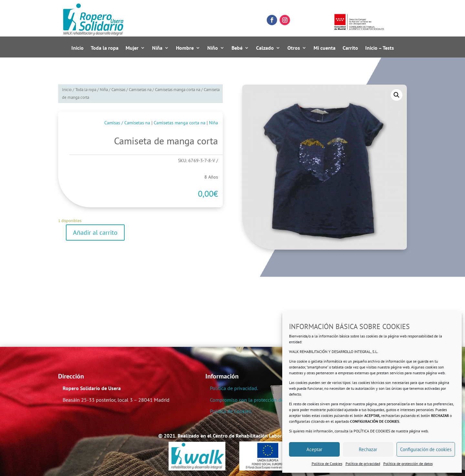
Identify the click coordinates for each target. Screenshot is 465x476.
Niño (213, 48)
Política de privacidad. (234, 388)
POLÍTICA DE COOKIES (372, 431)
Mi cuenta (325, 48)
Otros (294, 48)
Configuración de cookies (426, 449)
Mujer (132, 48)
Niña (157, 48)
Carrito (350, 48)
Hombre (185, 48)
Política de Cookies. (231, 411)
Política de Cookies (327, 464)
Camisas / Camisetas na (131, 90)
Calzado (265, 48)
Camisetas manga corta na (178, 90)
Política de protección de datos (408, 464)
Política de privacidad (363, 464)
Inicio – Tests (380, 48)
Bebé (237, 48)
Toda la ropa (105, 48)
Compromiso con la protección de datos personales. (267, 400)
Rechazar (368, 449)
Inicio (77, 48)
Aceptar (314, 449)
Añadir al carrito (95, 233)
